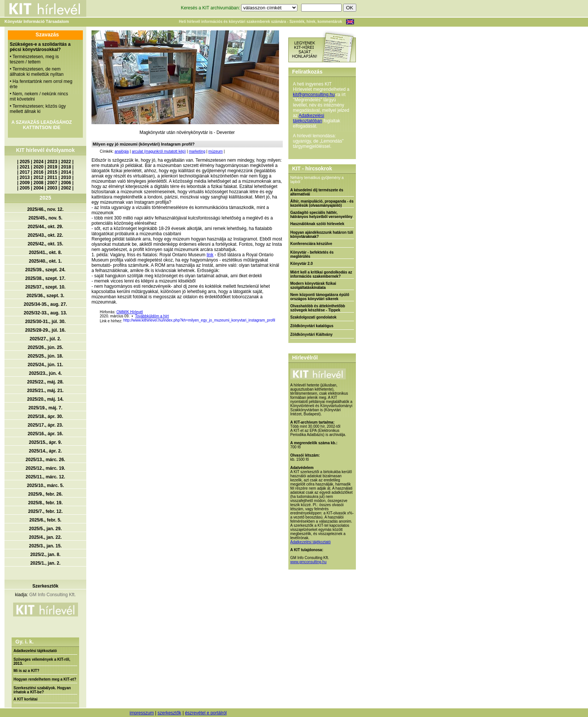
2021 (25, 167)
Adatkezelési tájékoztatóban (308, 118)
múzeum (216, 151)
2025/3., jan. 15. (45, 546)
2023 (52, 162)
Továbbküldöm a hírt (152, 316)
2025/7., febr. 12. (45, 511)
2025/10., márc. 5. (46, 486)
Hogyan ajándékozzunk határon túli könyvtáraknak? (322, 234)
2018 (66, 167)
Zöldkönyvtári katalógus (312, 326)
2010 (66, 177)
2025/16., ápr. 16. (46, 434)
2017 (25, 172)
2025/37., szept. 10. (45, 287)
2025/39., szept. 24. (45, 270)
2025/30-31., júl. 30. (45, 322)
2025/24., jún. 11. (46, 365)
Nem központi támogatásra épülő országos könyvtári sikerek (320, 297)
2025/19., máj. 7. (46, 408)
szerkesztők (169, 713)
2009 (25, 183)
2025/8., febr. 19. (45, 503)
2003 (52, 188)
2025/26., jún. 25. (46, 347)
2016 (38, 172)
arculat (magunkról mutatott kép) (159, 151)
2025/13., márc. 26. (45, 460)
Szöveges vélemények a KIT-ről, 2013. (42, 661)
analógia (121, 151)
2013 (25, 177)
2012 (38, 177)
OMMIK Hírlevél (130, 312)
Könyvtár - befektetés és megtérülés (312, 254)
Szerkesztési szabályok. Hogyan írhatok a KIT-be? (42, 690)
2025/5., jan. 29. (45, 529)
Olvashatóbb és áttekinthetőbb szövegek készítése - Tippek (318, 308)
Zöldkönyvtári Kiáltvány (311, 334)
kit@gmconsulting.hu (314, 95)
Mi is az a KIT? (26, 671)
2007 (52, 183)
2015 (52, 172)
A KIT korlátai (25, 699)
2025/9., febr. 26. (45, 494)
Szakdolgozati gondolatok (313, 317)
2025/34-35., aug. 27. (45, 304)
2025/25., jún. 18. (46, 356)
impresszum (142, 713)
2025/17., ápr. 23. (46, 425)
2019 (52, 167)
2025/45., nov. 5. (46, 218)
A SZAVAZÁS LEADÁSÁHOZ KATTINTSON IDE (41, 125)
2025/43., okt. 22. (46, 235)
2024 (38, 162)
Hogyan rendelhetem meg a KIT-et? (45, 679)
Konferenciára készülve (311, 244)
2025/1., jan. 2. (46, 563)
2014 (66, 172)
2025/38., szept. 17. (45, 278)
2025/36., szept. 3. (46, 296)
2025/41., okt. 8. (45, 253)
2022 (66, 162)
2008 (38, 183)
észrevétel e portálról (206, 713)
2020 (38, 167)
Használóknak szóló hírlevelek (317, 224)
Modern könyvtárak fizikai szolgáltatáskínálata (313, 286)
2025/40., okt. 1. (45, 261)
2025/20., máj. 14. (45, 399)
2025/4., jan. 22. (45, 537)
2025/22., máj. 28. (45, 382)
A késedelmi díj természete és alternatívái (317, 192)
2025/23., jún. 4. (45, 373)
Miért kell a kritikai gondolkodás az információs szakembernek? (321, 274)
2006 (66, 183)
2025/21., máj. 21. (45, 391)
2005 (25, 188)
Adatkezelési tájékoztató (35, 651)
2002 (66, 188)
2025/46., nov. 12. (45, 209)
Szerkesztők (45, 586)
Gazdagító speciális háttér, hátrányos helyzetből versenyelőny (321, 215)
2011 (52, 177)
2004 (38, 188)
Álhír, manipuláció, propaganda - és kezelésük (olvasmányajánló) (322, 203)
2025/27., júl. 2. (45, 339)
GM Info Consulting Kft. (52, 595)
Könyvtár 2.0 (301, 264)
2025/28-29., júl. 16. (45, 330)
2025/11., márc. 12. (45, 477)
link (210, 255)
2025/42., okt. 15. (46, 244)
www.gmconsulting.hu (308, 562)
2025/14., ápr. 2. (45, 451)
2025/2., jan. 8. (46, 555)
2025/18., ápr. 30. (46, 416)
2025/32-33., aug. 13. (45, 313)
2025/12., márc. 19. (45, 468)
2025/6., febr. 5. (45, 520)
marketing (197, 151)
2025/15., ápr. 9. (45, 442)
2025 (25, 162)
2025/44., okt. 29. (46, 227)
